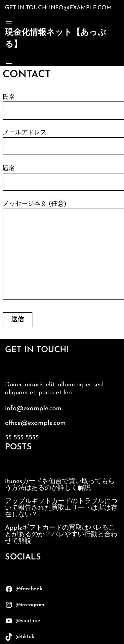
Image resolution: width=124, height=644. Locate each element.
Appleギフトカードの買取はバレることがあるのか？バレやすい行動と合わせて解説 (61, 535)
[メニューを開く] (9, 23)
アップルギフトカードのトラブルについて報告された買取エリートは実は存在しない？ (61, 508)
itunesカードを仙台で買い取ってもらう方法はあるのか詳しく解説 (60, 485)
